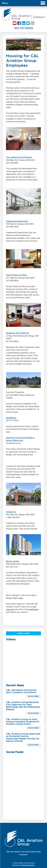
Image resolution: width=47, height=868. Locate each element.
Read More (33, 696)
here (21, 598)
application (34, 609)
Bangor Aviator (13, 561)
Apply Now (23, 633)
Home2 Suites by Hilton (16, 275)
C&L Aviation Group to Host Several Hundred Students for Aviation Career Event (23, 722)
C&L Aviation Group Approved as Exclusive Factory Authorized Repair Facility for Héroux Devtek (23, 737)
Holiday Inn (11, 512)
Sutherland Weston (28, 865)
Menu (24, 3)
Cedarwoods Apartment (17, 221)
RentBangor (11, 418)
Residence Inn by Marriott (18, 333)
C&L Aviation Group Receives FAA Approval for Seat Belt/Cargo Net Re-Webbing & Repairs (23, 706)
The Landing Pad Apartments (19, 157)
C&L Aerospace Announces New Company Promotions (21, 691)
